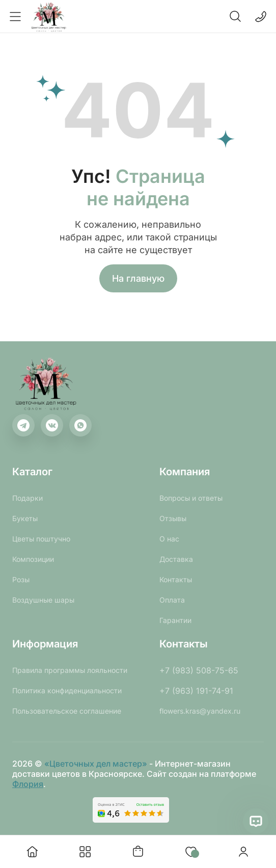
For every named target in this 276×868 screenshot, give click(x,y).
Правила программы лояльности (70, 670)
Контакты (176, 579)
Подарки (27, 498)
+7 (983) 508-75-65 (199, 670)
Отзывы (173, 518)
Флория (28, 784)
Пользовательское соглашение (67, 711)
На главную (138, 278)
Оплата (172, 600)
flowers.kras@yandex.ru (200, 711)
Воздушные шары (43, 600)
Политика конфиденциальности (67, 690)
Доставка (176, 559)
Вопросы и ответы (191, 498)
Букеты (25, 518)
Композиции (33, 559)
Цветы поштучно (41, 539)
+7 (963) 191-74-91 (196, 691)
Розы (21, 579)
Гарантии (175, 620)
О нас (169, 539)
